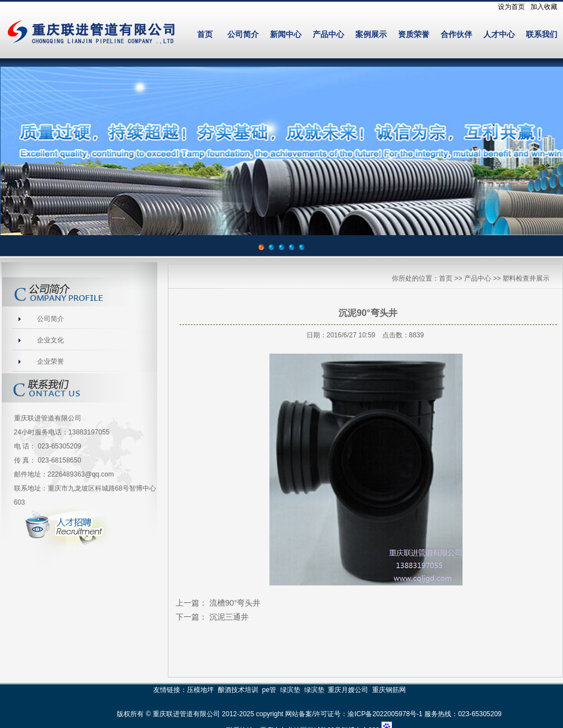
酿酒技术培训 (238, 690)
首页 (205, 35)
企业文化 (51, 340)
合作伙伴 (456, 35)
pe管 (269, 690)
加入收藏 (544, 7)
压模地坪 (200, 690)
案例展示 (371, 35)
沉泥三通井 (229, 617)
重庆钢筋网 (389, 690)
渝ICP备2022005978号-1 (385, 714)
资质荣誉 (414, 35)
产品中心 (328, 35)
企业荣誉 (51, 361)
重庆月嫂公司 (348, 690)
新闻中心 (286, 35)
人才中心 (499, 35)
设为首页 (511, 7)
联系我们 (542, 35)
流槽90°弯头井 (235, 603)
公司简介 (243, 35)
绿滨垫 (290, 690)
